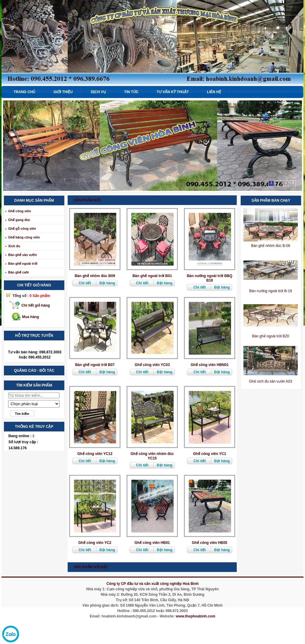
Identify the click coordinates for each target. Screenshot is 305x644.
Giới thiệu (63, 92)
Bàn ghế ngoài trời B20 (271, 336)
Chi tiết (85, 283)
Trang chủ (24, 92)
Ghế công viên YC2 (95, 543)
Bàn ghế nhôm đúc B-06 (271, 246)
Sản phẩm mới (87, 200)
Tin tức (131, 92)
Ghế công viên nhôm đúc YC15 (152, 456)
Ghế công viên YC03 (152, 365)
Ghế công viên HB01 (152, 543)
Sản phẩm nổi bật (91, 567)
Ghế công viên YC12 (95, 454)
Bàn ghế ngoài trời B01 (152, 276)
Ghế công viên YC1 (209, 454)
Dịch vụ (98, 92)
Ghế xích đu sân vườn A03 (271, 381)
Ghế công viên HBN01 (210, 365)
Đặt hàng (107, 283)
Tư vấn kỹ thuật (173, 92)
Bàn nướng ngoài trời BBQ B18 (210, 278)
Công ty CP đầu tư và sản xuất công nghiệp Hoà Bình (152, 584)
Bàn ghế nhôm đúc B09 (95, 276)
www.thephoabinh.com (196, 616)
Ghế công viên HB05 (209, 543)
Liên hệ (214, 92)
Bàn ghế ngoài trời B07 (95, 365)
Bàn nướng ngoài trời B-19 (270, 291)
